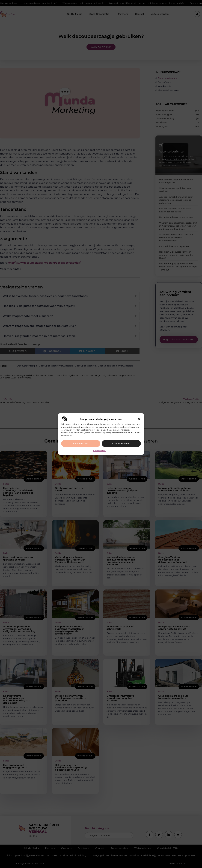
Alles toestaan (81, 443)
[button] (139, 419)
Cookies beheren (121, 443)
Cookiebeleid (99, 451)
